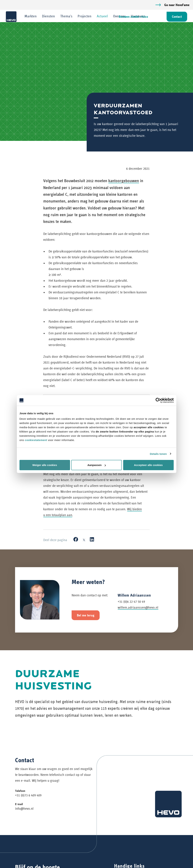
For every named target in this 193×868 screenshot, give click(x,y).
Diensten (49, 16)
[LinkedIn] (92, 476)
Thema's (67, 16)
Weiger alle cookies (45, 465)
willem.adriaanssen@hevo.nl (138, 544)
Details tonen (158, 454)
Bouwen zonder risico (133, 17)
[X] (84, 476)
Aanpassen (97, 465)
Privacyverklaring (126, 861)
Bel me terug (86, 551)
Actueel (103, 16)
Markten (31, 16)
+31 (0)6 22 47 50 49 (131, 538)
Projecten (85, 16)
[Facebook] (76, 476)
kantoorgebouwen (124, 181)
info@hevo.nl (24, 788)
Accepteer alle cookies (148, 465)
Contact (177, 17)
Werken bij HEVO (126, 855)
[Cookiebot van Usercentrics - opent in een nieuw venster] (158, 400)
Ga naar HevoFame (177, 5)
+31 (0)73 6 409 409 (28, 775)
